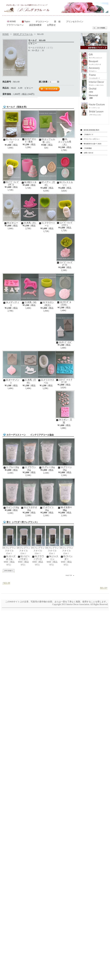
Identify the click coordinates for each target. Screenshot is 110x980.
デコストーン (42, 22)
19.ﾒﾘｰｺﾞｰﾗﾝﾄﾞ (64, 342)
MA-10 (104, 588)
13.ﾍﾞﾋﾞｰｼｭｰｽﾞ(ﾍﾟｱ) (65, 264)
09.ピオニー (11, 223)
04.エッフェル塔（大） (65, 142)
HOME (11, 21)
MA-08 (6, 583)
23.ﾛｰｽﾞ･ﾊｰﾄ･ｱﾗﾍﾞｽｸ (64, 381)
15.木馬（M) (29, 302)
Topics (26, 21)
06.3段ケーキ (29, 182)
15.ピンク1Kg (11, 507)
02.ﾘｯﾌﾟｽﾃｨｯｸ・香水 (29, 140)
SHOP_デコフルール (23, 34)
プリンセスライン (75, 22)
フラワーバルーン (15, 25)
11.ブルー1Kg (11, 467)
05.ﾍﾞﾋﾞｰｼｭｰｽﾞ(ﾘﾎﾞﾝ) (11, 183)
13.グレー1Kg (47, 467)
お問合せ (51, 25)
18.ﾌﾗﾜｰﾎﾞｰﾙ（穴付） (64, 303)
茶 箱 (57, 22)
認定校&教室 (35, 25)
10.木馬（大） (29, 223)
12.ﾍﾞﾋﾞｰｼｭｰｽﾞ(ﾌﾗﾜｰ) (65, 224)
